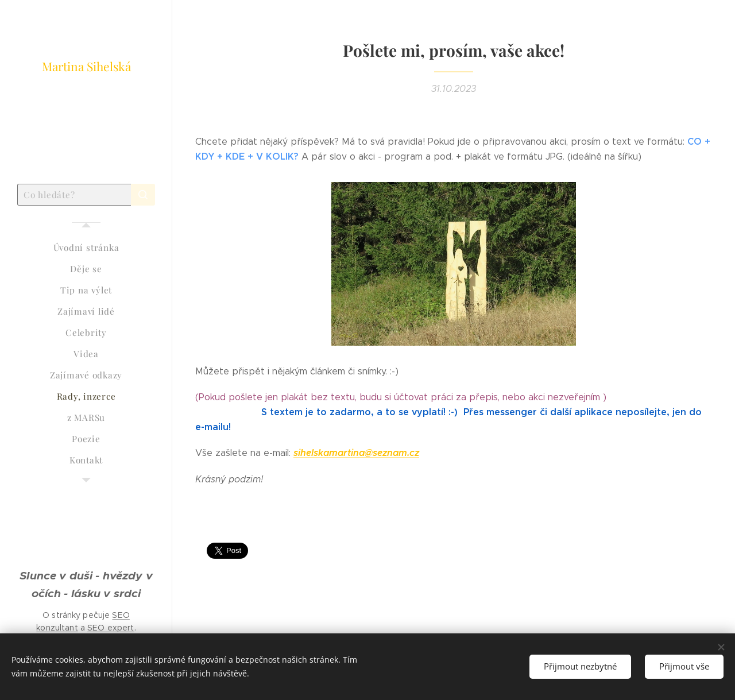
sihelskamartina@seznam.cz (356, 453)
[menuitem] (86, 248)
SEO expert (111, 628)
